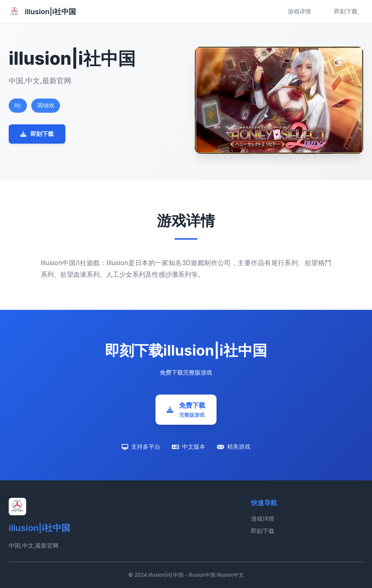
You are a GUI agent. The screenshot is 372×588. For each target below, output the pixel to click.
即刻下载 (346, 11)
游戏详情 (299, 11)
